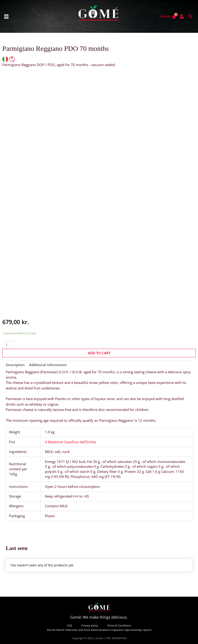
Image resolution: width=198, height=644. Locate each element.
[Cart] (168, 17)
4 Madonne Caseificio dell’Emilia (70, 442)
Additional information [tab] (48, 365)
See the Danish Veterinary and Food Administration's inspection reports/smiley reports (99, 630)
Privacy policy (90, 625)
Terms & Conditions (119, 625)
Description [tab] (15, 365)
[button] (6, 16)
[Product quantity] (8, 345)
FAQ (70, 625)
